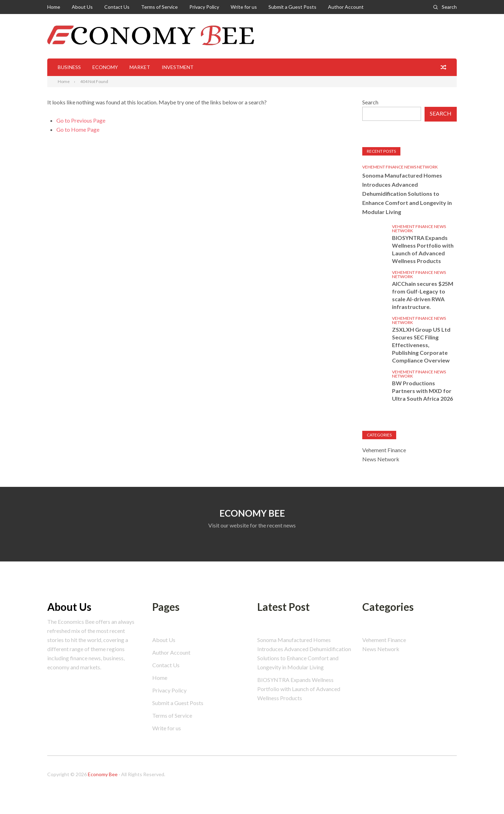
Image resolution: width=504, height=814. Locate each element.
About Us (82, 7)
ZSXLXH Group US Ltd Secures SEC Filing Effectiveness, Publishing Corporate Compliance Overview (421, 345)
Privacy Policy (204, 7)
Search (449, 7)
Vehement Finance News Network (400, 167)
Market (140, 67)
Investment (178, 67)
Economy (105, 67)
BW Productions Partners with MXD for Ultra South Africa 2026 (422, 391)
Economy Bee (103, 774)
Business (69, 67)
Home (54, 7)
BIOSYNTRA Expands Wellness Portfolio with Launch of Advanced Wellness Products (423, 249)
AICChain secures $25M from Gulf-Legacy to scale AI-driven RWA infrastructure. (423, 295)
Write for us (244, 7)
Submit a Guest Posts (292, 7)
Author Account (346, 7)
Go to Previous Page (81, 120)
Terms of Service (159, 7)
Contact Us (117, 7)
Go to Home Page (78, 129)
